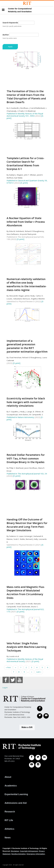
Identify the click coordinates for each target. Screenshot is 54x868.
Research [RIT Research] (10, 812)
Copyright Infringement (29, 851)
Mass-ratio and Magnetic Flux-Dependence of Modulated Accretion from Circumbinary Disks (26, 592)
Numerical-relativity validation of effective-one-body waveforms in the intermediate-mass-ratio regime (27, 285)
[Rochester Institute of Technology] (27, 3)
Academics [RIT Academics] (11, 786)
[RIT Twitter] (38, 758)
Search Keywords (10, 23)
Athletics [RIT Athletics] (9, 829)
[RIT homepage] (22, 747)
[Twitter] (40, 716)
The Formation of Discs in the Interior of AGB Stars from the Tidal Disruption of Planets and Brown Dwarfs (26, 97)
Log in (5, 688)
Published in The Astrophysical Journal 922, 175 (25, 610)
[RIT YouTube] (32, 765)
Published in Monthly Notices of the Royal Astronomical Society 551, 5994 (25, 115)
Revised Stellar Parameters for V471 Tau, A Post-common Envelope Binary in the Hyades (26, 458)
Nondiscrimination (19, 854)
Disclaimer (15, 851)
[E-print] (24, 183)
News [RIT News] (8, 838)
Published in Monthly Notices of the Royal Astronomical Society (25, 660)
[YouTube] (46, 716)
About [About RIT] (8, 777)
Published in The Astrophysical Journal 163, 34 (27, 474)
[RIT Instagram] (38, 765)
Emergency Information (36, 854)
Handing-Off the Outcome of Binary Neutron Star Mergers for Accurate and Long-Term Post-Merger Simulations (27, 525)
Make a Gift (27, 727)
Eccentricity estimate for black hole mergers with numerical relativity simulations (26, 402)
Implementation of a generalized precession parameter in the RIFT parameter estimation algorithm (27, 346)
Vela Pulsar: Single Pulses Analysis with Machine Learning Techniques (26, 647)
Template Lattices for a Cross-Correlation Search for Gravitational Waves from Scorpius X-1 (25, 164)
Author (6, 35)
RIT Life (9, 820)
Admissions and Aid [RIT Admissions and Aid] (16, 803)
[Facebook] (40, 709)
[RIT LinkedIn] (44, 758)
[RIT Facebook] (32, 758)
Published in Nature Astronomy (20, 417)
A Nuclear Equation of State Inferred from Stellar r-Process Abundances (26, 222)
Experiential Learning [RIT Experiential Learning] (16, 794)
